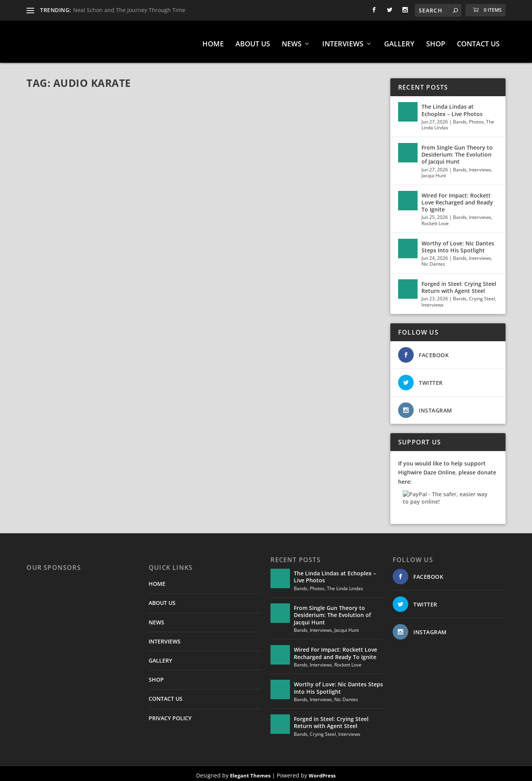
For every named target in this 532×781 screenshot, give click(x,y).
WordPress (322, 772)
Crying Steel (482, 295)
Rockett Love (435, 220)
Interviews (480, 166)
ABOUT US (253, 41)
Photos (476, 118)
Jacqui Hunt (434, 172)
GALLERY (399, 41)
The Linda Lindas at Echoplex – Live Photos (452, 107)
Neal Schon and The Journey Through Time (129, 10)
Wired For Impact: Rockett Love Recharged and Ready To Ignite (457, 199)
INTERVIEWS (343, 41)
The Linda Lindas (345, 585)
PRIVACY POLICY (170, 715)
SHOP (436, 41)
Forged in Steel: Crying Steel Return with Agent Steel (459, 284)
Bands (460, 118)
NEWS (292, 41)
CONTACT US (478, 41)
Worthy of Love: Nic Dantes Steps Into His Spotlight (458, 243)
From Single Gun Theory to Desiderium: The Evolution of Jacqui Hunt (457, 151)
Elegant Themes (250, 772)
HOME (213, 41)
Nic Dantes (433, 261)
